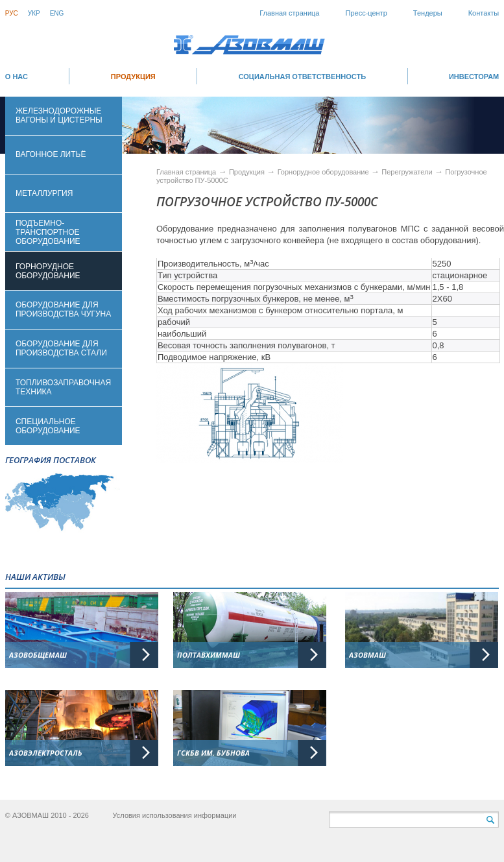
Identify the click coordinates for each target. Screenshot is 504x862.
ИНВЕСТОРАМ (474, 77)
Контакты (484, 13)
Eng (57, 13)
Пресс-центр (366, 13)
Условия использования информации (175, 815)
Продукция (133, 77)
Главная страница (289, 13)
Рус (12, 13)
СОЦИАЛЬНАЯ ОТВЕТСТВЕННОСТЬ (302, 77)
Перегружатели (408, 172)
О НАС (17, 77)
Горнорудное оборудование (324, 172)
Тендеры (428, 13)
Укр (34, 13)
